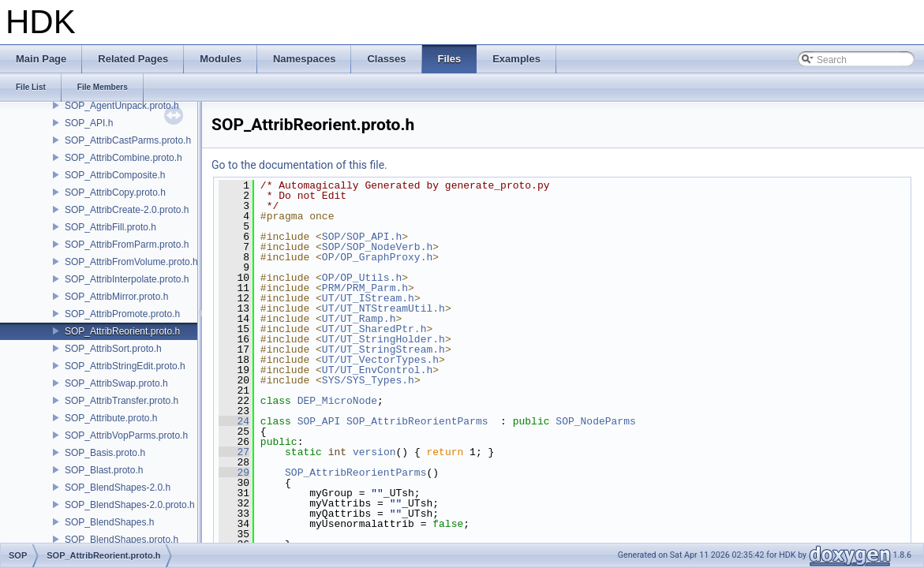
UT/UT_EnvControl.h (377, 370)
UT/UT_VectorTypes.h (380, 360)
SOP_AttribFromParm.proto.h (127, 245)
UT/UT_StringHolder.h (383, 339)
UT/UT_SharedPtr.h (374, 329)
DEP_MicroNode (337, 401)
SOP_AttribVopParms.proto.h (126, 435)
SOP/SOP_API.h (362, 237)
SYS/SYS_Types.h (368, 380)
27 (234, 452)
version (374, 452)
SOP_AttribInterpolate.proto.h (127, 279)
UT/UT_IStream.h (368, 298)
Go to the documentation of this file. (299, 165)
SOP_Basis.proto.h (105, 453)
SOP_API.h (89, 123)
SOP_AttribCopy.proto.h (115, 192)
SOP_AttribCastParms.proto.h (128, 140)
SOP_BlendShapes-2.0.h (118, 488)
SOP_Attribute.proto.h (111, 418)
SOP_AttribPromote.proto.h (122, 314)
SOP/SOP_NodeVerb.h (377, 247)
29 (234, 473)
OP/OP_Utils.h (362, 278)
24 (234, 421)
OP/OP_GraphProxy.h (377, 257)
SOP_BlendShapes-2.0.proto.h (130, 505)
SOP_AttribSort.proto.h (113, 349)
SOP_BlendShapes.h (109, 522)
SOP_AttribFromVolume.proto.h (131, 262)
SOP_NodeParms (595, 421)
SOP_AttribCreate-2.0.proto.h (127, 210)
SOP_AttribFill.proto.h (110, 227)
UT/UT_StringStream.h (383, 349)
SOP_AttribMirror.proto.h (116, 297)
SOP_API (319, 421)
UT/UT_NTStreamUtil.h (383, 308)
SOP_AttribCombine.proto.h (123, 158)
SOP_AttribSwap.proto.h (116, 383)
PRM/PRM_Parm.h (365, 288)
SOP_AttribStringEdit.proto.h (125, 366)
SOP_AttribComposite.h (115, 175)
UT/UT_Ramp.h (359, 319)
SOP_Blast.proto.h (104, 470)
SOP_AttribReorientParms (417, 421)
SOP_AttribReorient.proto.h (122, 331)
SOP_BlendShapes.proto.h (122, 540)
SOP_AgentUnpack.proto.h (122, 106)
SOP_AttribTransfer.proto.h (122, 401)
